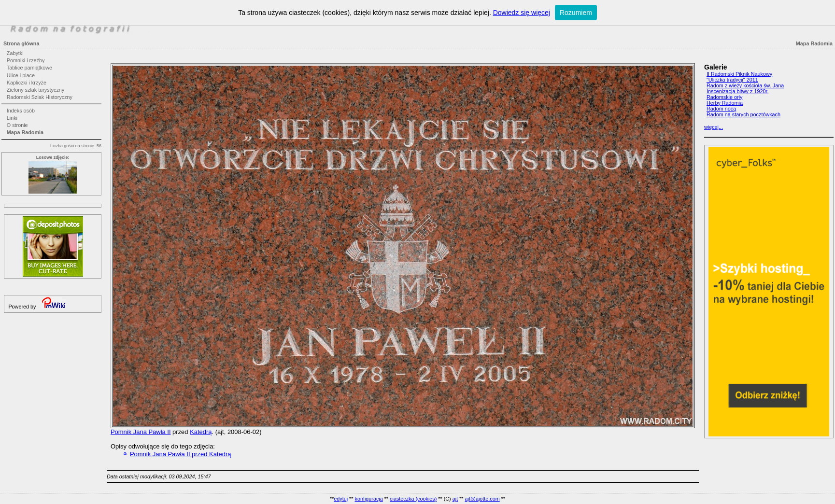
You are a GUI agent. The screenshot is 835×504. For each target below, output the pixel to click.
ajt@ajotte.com (482, 499)
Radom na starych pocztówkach (743, 114)
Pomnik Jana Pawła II (141, 432)
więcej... (714, 127)
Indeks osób (21, 111)
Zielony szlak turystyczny (35, 90)
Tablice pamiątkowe (29, 68)
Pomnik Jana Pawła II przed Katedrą (181, 454)
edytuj (341, 499)
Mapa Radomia (25, 132)
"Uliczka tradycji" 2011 (732, 80)
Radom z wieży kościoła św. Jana (745, 85)
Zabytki (15, 53)
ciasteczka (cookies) (413, 499)
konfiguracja (368, 499)
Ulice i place (21, 75)
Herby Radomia (725, 103)
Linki (12, 118)
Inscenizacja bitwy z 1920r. (737, 91)
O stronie (17, 125)
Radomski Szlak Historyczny (40, 97)
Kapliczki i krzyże (27, 83)
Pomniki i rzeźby (26, 60)
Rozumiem (576, 13)
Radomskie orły (724, 97)
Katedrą (201, 432)
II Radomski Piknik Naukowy (739, 74)
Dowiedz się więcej (522, 13)
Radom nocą (721, 109)
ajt (455, 499)
